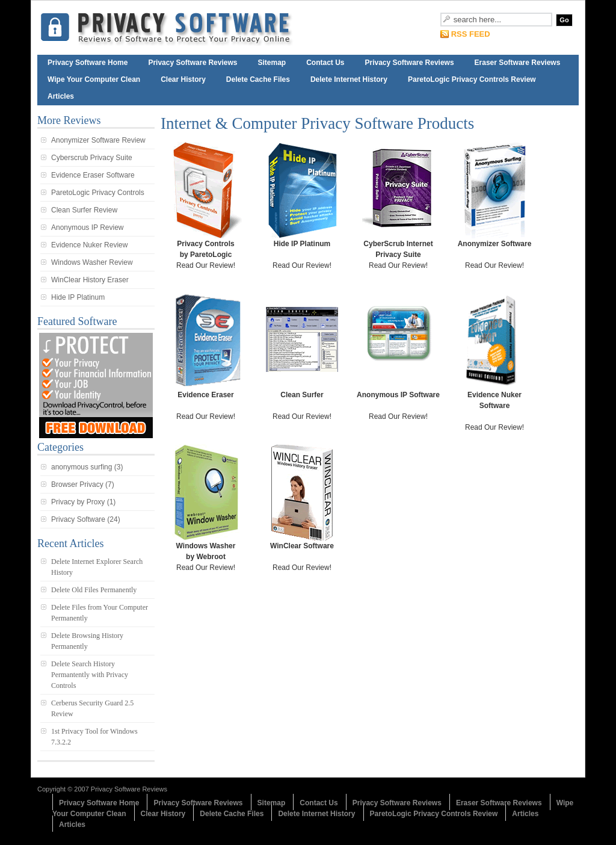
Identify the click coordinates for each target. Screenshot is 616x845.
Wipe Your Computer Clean (94, 79)
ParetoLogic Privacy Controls (98, 193)
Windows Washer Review (92, 262)
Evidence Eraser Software (93, 175)
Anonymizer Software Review (98, 140)
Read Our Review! (206, 206)
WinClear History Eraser (90, 280)
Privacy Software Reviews (192, 63)
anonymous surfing (82, 467)
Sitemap (272, 63)
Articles (61, 96)
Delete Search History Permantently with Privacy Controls (90, 675)
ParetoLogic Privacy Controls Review (472, 79)
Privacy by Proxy (78, 502)
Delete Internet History (349, 79)
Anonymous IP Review (88, 227)
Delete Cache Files (258, 79)
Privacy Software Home (88, 63)
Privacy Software (78, 519)
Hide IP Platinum (78, 297)
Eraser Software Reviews (518, 63)
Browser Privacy (77, 484)
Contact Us (325, 63)
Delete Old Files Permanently (94, 590)
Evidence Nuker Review (89, 245)
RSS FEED (471, 34)
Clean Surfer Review (84, 210)
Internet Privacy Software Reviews (188, 28)
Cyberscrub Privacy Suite (92, 158)
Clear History (183, 79)
